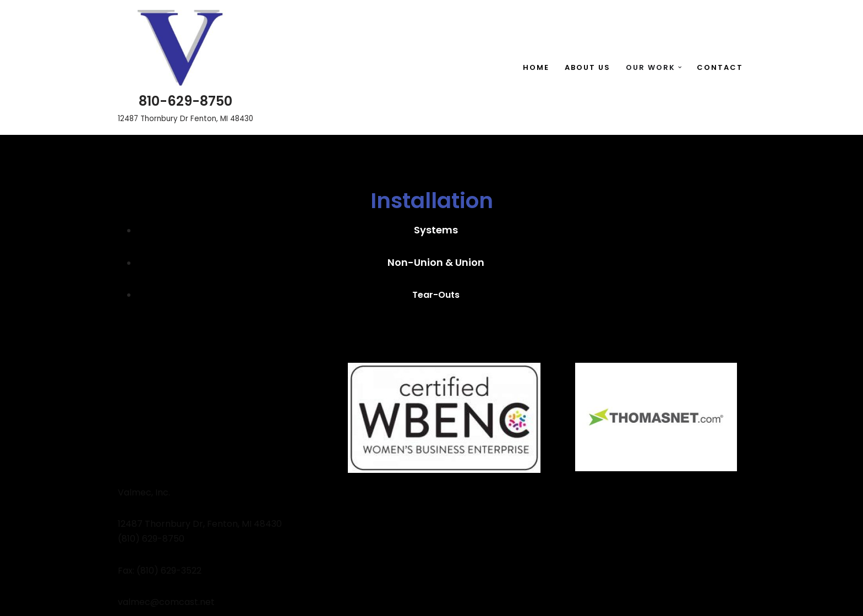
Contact (720, 67)
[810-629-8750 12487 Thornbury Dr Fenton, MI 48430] (185, 67)
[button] (680, 67)
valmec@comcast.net (166, 602)
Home (536, 67)
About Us (588, 67)
